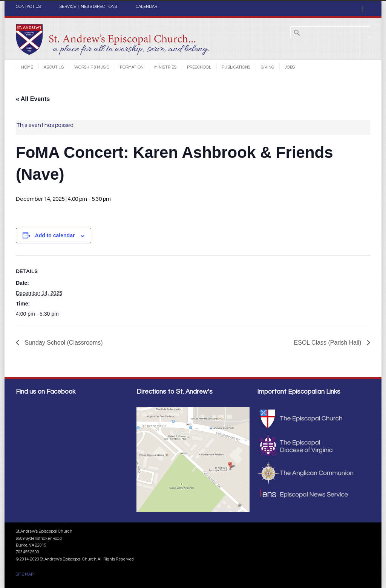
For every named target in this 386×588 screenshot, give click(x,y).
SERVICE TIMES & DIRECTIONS (88, 7)
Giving (267, 67)
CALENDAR (146, 7)
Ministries (165, 67)
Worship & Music (92, 67)
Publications (236, 67)
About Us (54, 67)
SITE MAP (25, 574)
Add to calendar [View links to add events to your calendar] (55, 235)
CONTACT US (28, 7)
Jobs (290, 67)
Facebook (363, 9)
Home (27, 67)
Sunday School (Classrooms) (63, 343)
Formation (132, 67)
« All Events (33, 99)
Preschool (199, 67)
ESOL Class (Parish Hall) (329, 343)
